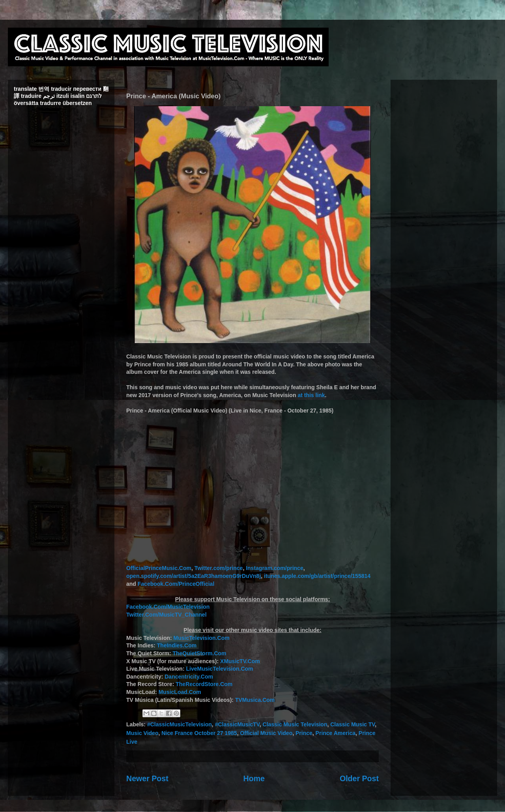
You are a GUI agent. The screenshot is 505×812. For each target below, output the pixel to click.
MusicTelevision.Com (202, 638)
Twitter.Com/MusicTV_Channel (166, 615)
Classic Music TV (353, 724)
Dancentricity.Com (189, 677)
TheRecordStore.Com (204, 684)
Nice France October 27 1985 (199, 733)
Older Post (359, 778)
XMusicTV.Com (240, 661)
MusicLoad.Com (180, 692)
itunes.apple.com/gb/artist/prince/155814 (317, 576)
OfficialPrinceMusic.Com (159, 568)
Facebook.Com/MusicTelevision (168, 607)
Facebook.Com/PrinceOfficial (176, 584)
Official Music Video (266, 733)
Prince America (336, 733)
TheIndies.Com (177, 645)
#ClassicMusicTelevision (180, 724)
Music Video (142, 733)
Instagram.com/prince (275, 568)
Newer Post (147, 778)
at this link (311, 395)
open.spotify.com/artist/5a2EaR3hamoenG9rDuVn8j (194, 576)
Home (254, 778)
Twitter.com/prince (219, 568)
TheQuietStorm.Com (199, 653)
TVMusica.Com (255, 700)
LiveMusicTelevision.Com (219, 669)
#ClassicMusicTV (237, 724)
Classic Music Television (295, 724)
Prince (304, 733)
